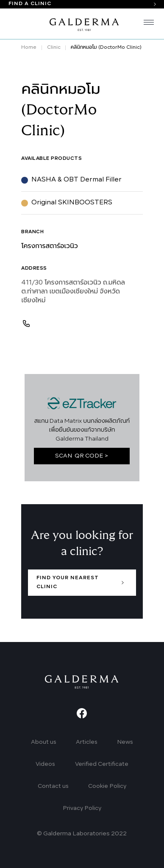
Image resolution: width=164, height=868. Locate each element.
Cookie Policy (107, 786)
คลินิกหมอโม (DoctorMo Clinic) (106, 47)
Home (29, 47)
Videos (45, 764)
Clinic (54, 47)
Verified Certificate (102, 764)
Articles (87, 742)
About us (44, 742)
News (125, 742)
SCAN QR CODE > (82, 456)
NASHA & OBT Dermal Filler (76, 180)
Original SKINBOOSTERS (72, 203)
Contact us (53, 786)
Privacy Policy (82, 808)
